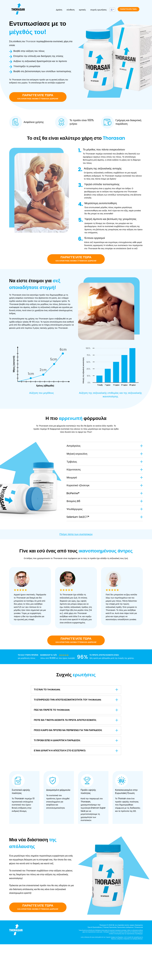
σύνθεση (71, 10)
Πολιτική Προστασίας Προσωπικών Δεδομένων (118, 927)
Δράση (59, 10)
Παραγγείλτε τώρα (128, 9)
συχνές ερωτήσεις (98, 10)
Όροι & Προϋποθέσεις (95, 927)
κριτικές (82, 10)
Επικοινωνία (139, 927)
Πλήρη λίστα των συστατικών (76, 534)
